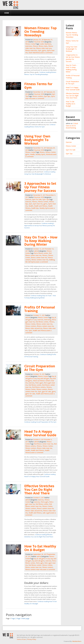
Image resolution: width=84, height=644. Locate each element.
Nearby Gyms (40, 154)
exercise (28, 202)
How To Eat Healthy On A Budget (40, 548)
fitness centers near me (40, 260)
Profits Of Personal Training (40, 309)
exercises (29, 46)
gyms (44, 50)
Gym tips (47, 96)
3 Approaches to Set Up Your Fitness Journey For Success (40, 187)
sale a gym (46, 513)
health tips (35, 208)
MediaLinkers (77, 641)
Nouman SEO (39, 42)
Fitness (35, 46)
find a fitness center (41, 253)
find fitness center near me (38, 254)
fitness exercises (31, 50)
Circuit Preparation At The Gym (40, 368)
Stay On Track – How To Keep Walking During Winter (41, 241)
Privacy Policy (32, 639)
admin (36, 251)
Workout (49, 154)
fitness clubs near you (44, 48)
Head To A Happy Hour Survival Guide (40, 433)
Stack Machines (34, 53)
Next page (26, 618)
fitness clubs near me (45, 448)
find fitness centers (39, 387)
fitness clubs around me (34, 328)
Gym (40, 50)
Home (7, 13)
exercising (48, 320)
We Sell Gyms (30, 262)
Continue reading (40, 226)
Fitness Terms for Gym (38, 86)
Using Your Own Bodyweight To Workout (37, 140)
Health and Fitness (41, 206)
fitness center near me (39, 258)
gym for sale (46, 391)
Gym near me (38, 204)
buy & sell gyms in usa (42, 559)
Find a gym (39, 383)
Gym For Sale (37, 199)
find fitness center (42, 322)
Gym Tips (46, 199)
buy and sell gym (43, 378)
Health (32, 154)
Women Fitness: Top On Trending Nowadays (40, 32)
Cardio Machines (45, 44)
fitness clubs (43, 46)
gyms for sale (30, 394)
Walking (52, 260)
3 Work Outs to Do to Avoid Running (72, 126)
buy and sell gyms (38, 561)
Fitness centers (38, 96)
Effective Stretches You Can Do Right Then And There (39, 490)
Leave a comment (46, 53)
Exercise (28, 199)
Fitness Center (30, 44)
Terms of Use (21, 639)
